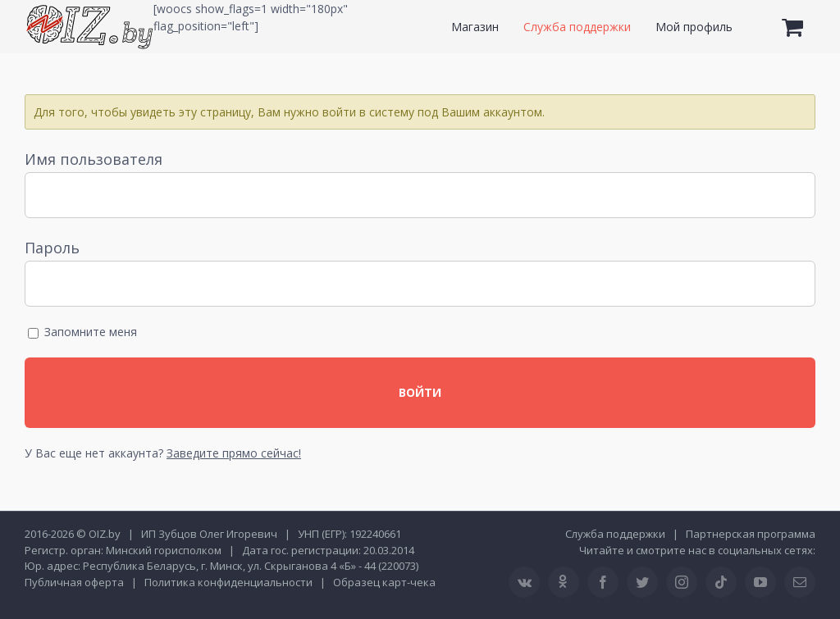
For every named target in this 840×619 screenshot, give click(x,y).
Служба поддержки (615, 534)
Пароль (52, 248)
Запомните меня (82, 332)
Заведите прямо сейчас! (234, 453)
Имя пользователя (94, 159)
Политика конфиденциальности (228, 582)
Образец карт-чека (384, 582)
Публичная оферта (74, 582)
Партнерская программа (751, 534)
